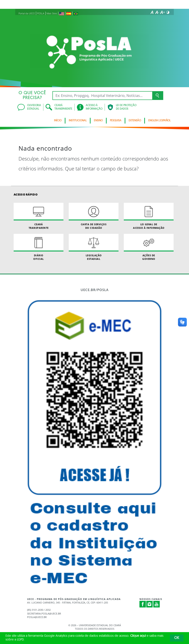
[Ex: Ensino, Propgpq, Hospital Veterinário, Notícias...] (102, 96)
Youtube (157, 604)
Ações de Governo (149, 247)
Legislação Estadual (94, 247)
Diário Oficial (39, 247)
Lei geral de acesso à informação (149, 216)
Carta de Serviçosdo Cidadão (94, 216)
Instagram (150, 604)
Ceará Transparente (39, 216)
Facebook (143, 604)
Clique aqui (138, 636)
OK (177, 638)
